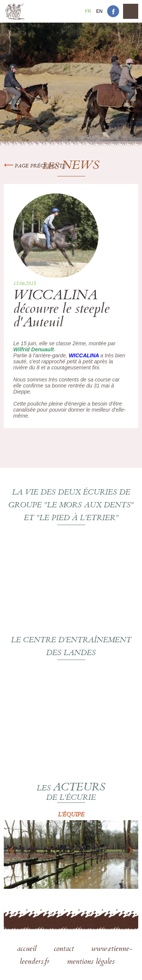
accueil (28, 949)
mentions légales (91, 962)
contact (65, 949)
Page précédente (35, 166)
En (99, 11)
